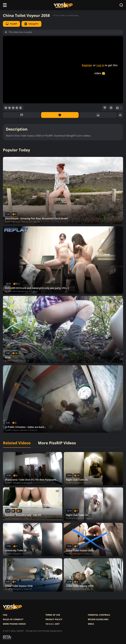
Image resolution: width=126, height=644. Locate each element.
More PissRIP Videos (57, 443)
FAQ (5, 615)
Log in (100, 65)
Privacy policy (54, 619)
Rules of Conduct (13, 619)
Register (87, 65)
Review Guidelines (98, 619)
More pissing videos (14, 624)
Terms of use (53, 615)
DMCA (91, 624)
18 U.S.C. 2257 (52, 624)
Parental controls (99, 615)
